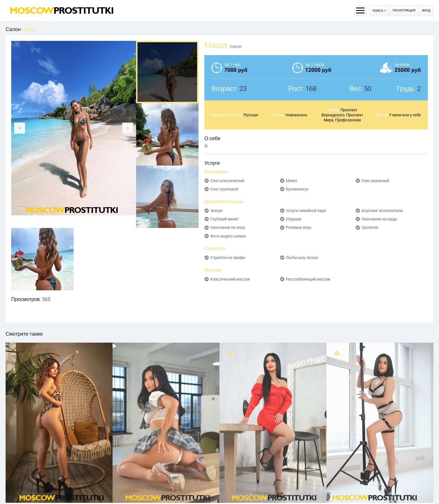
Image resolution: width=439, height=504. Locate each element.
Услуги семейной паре (306, 211)
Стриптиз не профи (228, 258)
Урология (370, 227)
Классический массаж (230, 279)
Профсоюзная (348, 120)
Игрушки (294, 219)
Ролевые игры (299, 227)
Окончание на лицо (228, 227)
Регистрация (404, 10)
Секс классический (227, 181)
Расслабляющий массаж (308, 279)
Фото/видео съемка (228, 236)
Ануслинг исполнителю (382, 211)
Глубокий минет (225, 219)
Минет (292, 181)
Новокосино (296, 115)
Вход (426, 10)
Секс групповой (224, 189)
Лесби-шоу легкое (302, 258)
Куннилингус (297, 189)
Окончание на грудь (379, 219)
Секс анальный (375, 181)
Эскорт (217, 211)
